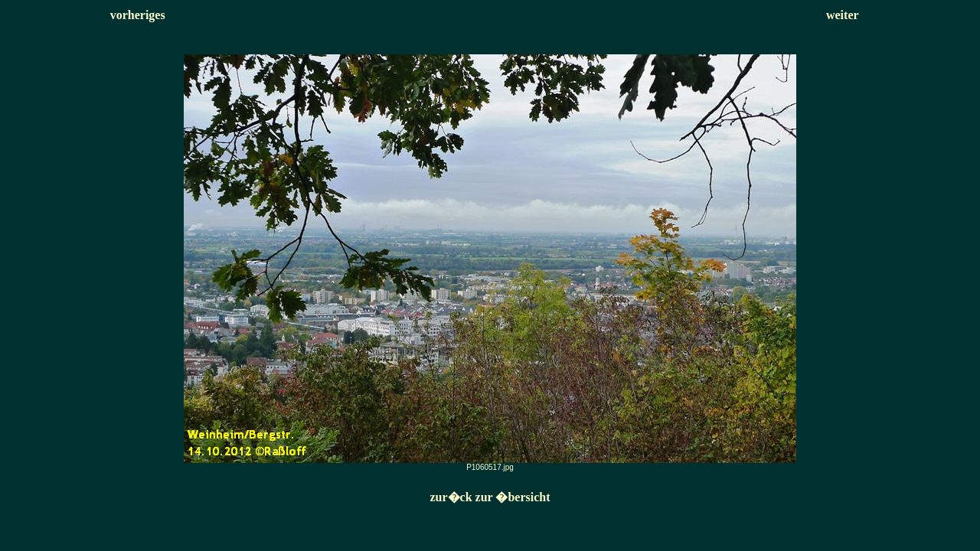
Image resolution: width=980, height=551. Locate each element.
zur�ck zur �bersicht (490, 497)
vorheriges (138, 15)
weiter (843, 15)
